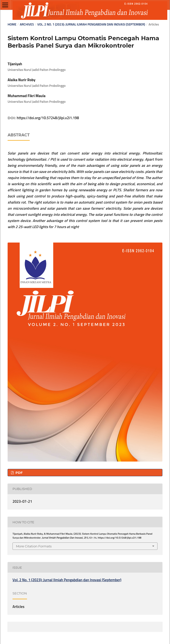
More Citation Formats (34, 546)
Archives (27, 25)
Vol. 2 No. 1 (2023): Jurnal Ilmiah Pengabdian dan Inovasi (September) (91, 25)
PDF (19, 473)
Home (12, 25)
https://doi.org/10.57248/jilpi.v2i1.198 (48, 118)
